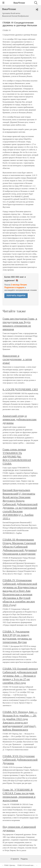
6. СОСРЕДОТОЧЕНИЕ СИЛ (20, 389)
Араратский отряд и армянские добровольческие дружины (20, 419)
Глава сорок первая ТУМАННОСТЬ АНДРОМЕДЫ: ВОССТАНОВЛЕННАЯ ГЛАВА (17, 456)
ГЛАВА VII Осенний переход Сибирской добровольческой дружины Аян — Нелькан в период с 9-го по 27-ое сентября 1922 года (20, 676)
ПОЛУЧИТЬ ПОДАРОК (16, 296)
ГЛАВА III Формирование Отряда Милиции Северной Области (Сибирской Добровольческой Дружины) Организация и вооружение (20, 547)
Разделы (24, 859)
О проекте (15, 859)
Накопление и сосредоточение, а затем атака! (17, 359)
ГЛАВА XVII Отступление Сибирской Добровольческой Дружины (20, 760)
